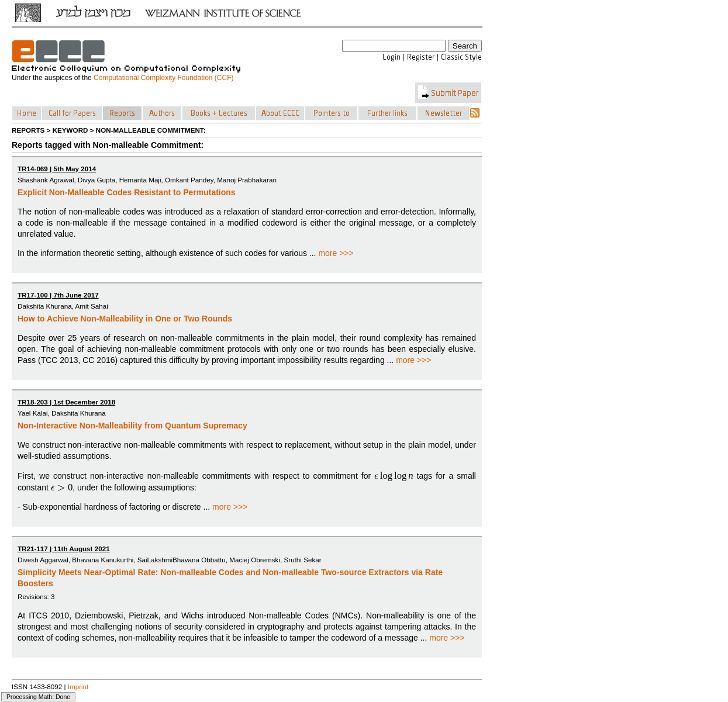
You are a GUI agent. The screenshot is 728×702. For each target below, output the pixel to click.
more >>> (336, 253)
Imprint (78, 687)
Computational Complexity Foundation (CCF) (163, 78)
